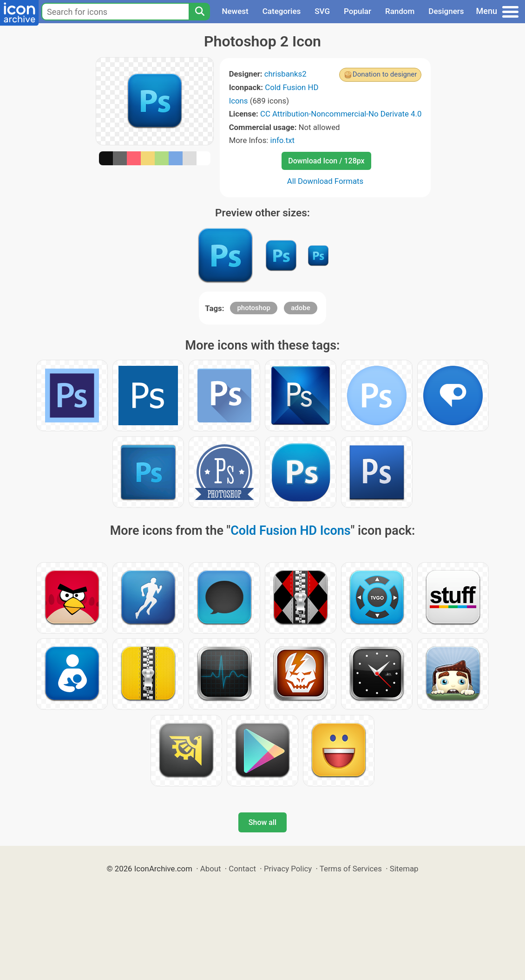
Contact (242, 869)
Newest (235, 11)
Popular (358, 11)
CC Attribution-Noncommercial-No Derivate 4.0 (341, 114)
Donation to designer (385, 74)
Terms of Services (351, 869)
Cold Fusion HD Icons (291, 531)
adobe (301, 308)
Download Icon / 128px (326, 161)
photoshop (254, 308)
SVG (322, 11)
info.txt (282, 140)
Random (400, 11)
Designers (446, 11)
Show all (262, 822)
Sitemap (404, 869)
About (211, 869)
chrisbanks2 (285, 74)
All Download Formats (325, 181)
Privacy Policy (288, 869)
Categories (282, 11)
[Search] (199, 12)
